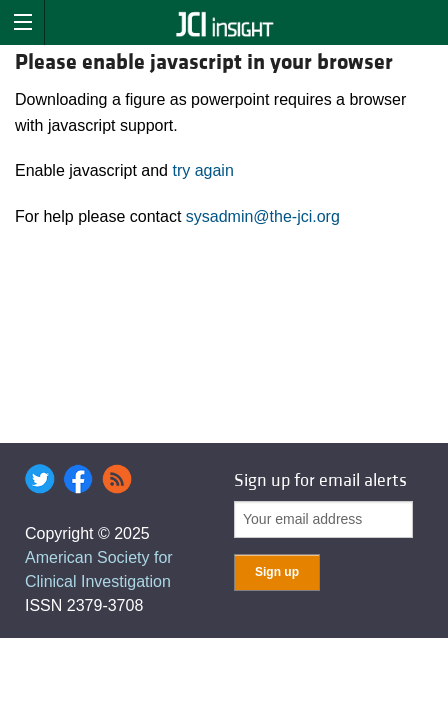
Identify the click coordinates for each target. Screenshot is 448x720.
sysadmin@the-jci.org (263, 216)
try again (202, 170)
